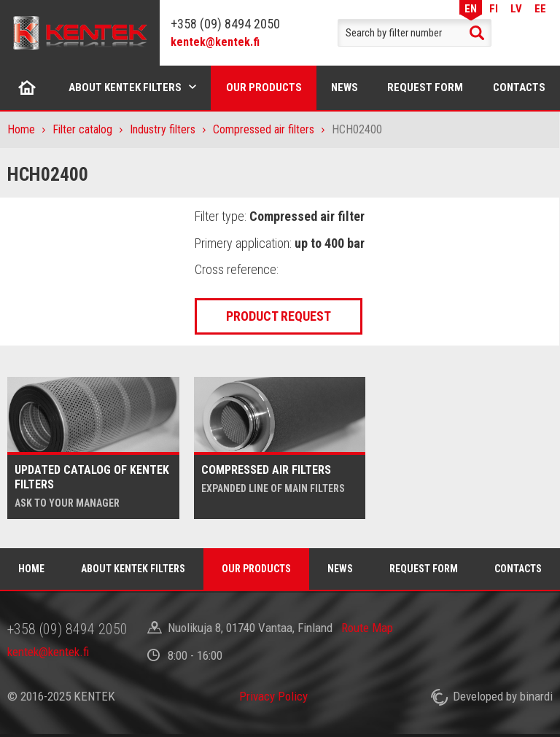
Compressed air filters (264, 129)
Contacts (518, 569)
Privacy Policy (273, 696)
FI (494, 8)
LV (516, 8)
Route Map (367, 628)
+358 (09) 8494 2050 (225, 24)
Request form (425, 87)
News (345, 87)
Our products (264, 87)
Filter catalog (82, 129)
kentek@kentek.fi (215, 42)
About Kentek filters (125, 87)
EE (540, 8)
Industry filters (163, 129)
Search (477, 33)
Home (27, 87)
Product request (279, 316)
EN (471, 8)
